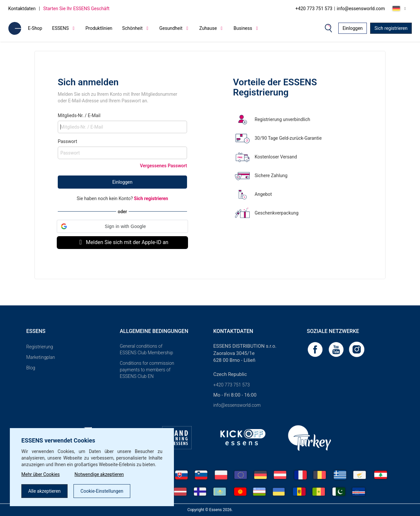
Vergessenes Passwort (164, 166)
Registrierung (40, 347)
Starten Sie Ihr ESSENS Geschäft (76, 9)
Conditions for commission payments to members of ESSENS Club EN (147, 370)
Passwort (67, 141)
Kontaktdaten (22, 9)
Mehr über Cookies (41, 474)
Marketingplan (41, 357)
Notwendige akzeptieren (99, 474)
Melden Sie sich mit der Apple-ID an (122, 242)
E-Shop (35, 28)
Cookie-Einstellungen (102, 491)
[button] (122, 226)
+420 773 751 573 (314, 9)
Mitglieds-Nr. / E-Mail (79, 115)
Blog (31, 368)
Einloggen (353, 28)
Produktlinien (99, 28)
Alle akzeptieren (44, 491)
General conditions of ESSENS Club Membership (146, 349)
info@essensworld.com (361, 9)
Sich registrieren (391, 28)
